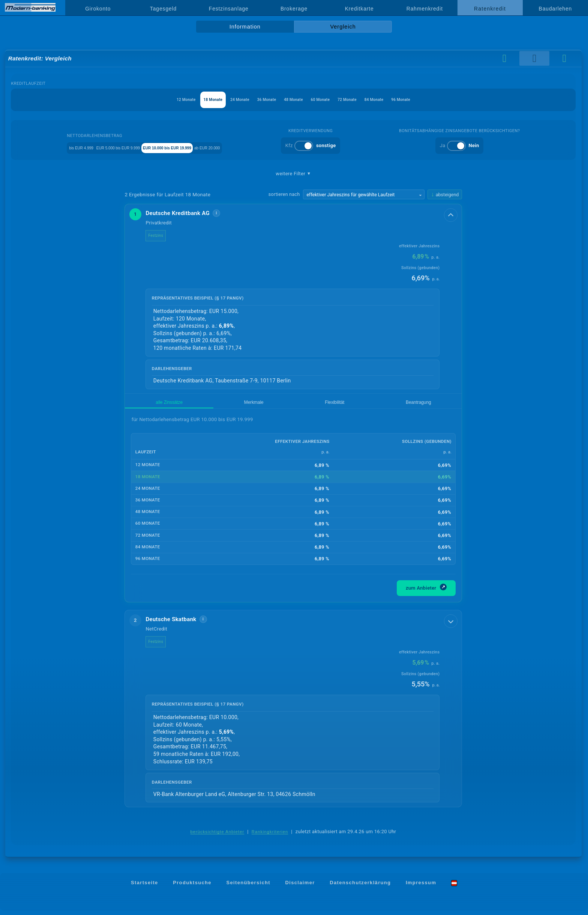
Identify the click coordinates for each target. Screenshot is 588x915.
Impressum (421, 887)
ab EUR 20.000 (258, 147)
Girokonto (98, 9)
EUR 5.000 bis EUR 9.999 (126, 147)
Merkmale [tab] (184, 404)
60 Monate (327, 100)
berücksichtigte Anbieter (217, 836)
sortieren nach (284, 194)
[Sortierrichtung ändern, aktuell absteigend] (445, 195)
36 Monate (260, 100)
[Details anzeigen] (451, 214)
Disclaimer (300, 887)
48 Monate (293, 100)
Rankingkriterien (270, 836)
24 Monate (226, 100)
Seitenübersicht (248, 887)
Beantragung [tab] (254, 404)
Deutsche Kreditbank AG (184, 213)
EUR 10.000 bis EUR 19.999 (198, 147)
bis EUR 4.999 (70, 147)
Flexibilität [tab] (217, 404)
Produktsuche (192, 887)
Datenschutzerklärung (360, 887)
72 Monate (361, 100)
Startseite (145, 887)
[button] (293, 299)
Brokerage (294, 9)
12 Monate (158, 100)
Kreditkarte (359, 9)
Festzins (162, 236)
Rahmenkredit (425, 9)
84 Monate (395, 100)
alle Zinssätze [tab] (146, 404)
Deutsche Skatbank (177, 623)
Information (245, 27)
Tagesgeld (163, 9)
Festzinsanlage (229, 9)
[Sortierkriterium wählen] (364, 194)
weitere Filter (293, 174)
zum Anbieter (426, 591)
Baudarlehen (556, 9)
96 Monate (429, 100)
